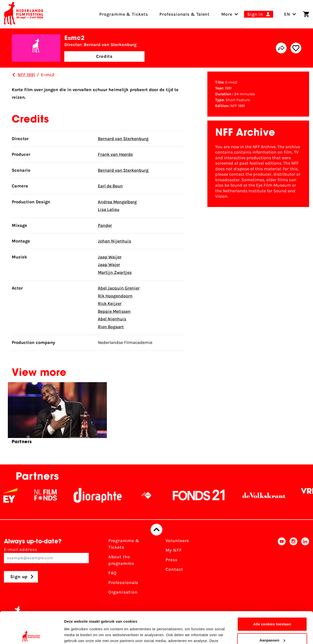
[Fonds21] (204, 495)
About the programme (121, 560)
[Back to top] (156, 530)
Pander (105, 225)
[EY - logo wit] (16, 495)
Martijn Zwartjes (115, 272)
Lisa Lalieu (109, 209)
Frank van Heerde (115, 154)
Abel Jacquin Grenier (119, 288)
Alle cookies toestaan (272, 592)
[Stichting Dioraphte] (103, 495)
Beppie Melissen (114, 311)
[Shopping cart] (306, 14)
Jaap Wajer (109, 265)
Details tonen (76, 634)
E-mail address (46, 555)
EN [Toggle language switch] (290, 14)
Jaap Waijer (110, 257)
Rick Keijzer (110, 304)
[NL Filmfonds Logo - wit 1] (51, 495)
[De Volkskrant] (269, 495)
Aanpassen (272, 608)
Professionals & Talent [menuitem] (184, 14)
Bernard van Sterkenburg (123, 139)
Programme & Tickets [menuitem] (123, 14)
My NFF (174, 550)
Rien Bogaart (111, 327)
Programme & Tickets (124, 544)
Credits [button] (104, 56)
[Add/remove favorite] (296, 48)
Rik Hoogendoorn (115, 296)
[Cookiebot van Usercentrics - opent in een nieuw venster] (32, 634)
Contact (174, 569)
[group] (57, 415)
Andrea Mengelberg (117, 202)
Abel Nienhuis (112, 319)
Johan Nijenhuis (114, 241)
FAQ (113, 573)
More (227, 14)
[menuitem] (227, 14)
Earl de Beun (110, 186)
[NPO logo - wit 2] (152, 495)
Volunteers (177, 541)
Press (172, 560)
